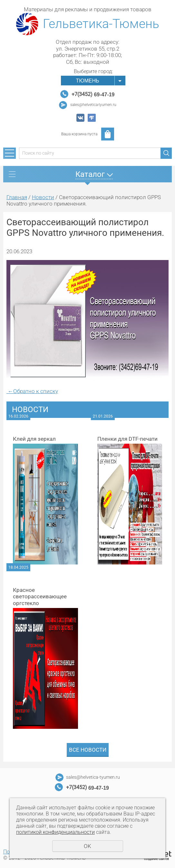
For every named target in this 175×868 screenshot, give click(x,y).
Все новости (88, 750)
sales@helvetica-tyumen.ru (93, 105)
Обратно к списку (32, 391)
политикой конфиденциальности (55, 832)
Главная (17, 197)
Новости (43, 197)
